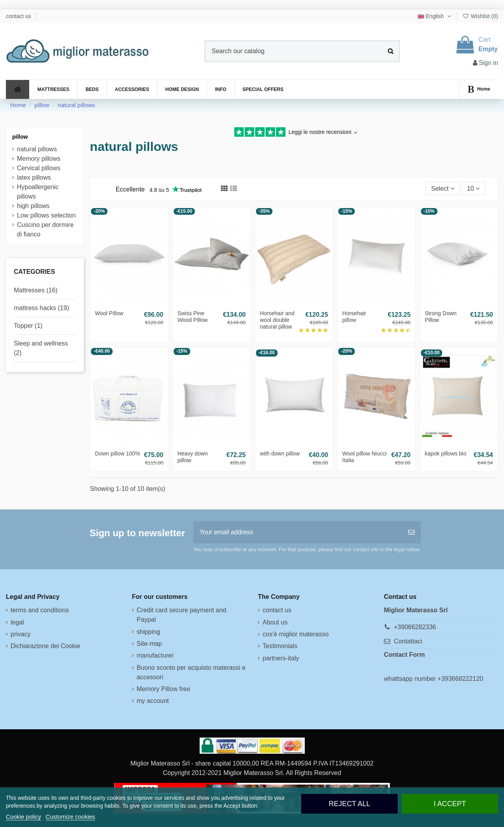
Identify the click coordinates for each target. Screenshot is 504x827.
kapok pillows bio (446, 453)
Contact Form (404, 655)
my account (153, 701)
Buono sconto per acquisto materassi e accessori (191, 672)
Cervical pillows (39, 168)
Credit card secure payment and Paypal (182, 615)
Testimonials (280, 646)
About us (275, 622)
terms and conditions (40, 610)
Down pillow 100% (117, 453)
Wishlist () (480, 16)
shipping (148, 632)
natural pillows (37, 149)
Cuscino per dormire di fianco (45, 230)
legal (17, 622)
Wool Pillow (109, 313)
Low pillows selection (46, 215)
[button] (220, 89)
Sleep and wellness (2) (41, 348)
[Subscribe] (411, 532)
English (435, 16)
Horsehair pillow (354, 317)
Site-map (149, 644)
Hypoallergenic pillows (38, 192)
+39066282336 (415, 627)
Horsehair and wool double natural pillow (277, 320)
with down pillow (280, 453)
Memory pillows (39, 159)
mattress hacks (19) (41, 308)
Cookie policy (23, 817)
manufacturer (155, 655)
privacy (21, 634)
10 (473, 189)
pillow (20, 137)
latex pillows (34, 177)
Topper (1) (28, 326)
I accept (450, 804)
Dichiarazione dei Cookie (45, 646)
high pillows (33, 206)
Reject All (350, 804)
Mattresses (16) (36, 290)
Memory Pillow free (163, 689)
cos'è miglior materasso (296, 634)
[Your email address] (298, 532)
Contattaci (408, 641)
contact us (19, 16)
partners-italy (281, 658)
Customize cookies (70, 817)
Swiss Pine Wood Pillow (193, 317)
